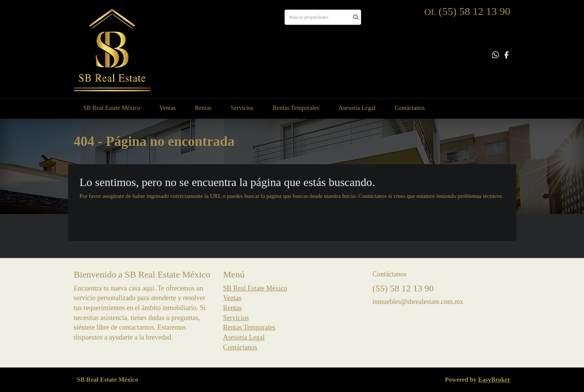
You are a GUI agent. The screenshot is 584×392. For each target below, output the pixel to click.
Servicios (242, 108)
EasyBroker (494, 380)
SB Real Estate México (112, 108)
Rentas (203, 108)
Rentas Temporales (296, 108)
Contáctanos (410, 108)
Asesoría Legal (357, 108)
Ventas (168, 108)
